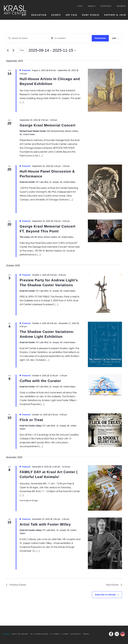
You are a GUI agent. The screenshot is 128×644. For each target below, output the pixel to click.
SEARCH (121, 6)
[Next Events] (13, 50)
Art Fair (71, 15)
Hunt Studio (91, 15)
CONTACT (106, 6)
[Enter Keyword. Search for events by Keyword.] (28, 38)
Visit (80, 6)
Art (24, 15)
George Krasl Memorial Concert (48, 125)
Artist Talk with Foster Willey (45, 524)
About (92, 6)
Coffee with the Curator (40, 381)
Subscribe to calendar (105, 595)
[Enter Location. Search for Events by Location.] (70, 38)
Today (22, 50)
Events (56, 15)
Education (39, 15)
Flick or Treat (31, 420)
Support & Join (115, 15)
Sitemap (6, 634)
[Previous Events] (8, 50)
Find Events (100, 38)
